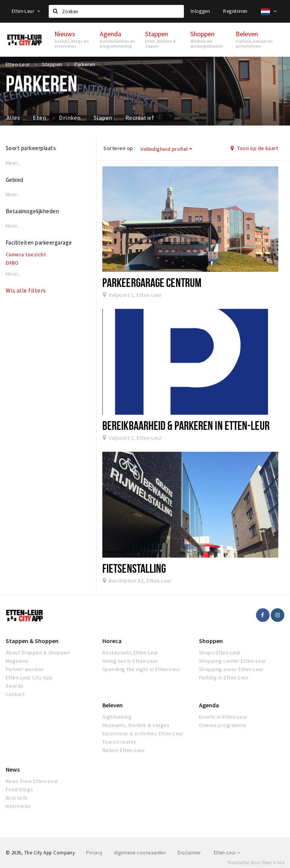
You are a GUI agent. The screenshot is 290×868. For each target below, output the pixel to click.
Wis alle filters (26, 290)
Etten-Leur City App (29, 677)
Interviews (19, 806)
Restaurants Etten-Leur (130, 653)
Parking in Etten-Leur (224, 677)
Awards (15, 686)
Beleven (113, 705)
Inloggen (200, 11)
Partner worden (25, 669)
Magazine (17, 661)
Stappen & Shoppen (32, 641)
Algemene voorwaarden (140, 853)
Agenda (209, 705)
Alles (13, 118)
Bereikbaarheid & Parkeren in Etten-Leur (186, 425)
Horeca (112, 641)
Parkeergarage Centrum (152, 282)
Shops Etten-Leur (220, 653)
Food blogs (19, 789)
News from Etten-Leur (32, 781)
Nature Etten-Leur (124, 750)
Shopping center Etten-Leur (232, 661)
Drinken (70, 118)
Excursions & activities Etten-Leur (143, 733)
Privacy (94, 853)
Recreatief (140, 118)
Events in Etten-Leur (223, 717)
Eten (39, 118)
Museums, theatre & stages (136, 725)
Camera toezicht (26, 254)
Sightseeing (117, 717)
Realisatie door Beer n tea (256, 863)
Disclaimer (189, 853)
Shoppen (211, 641)
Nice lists (17, 798)
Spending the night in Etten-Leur (141, 669)
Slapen (103, 118)
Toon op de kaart (254, 148)
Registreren (235, 11)
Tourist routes (120, 742)
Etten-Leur (26, 11)
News (13, 769)
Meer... (13, 163)
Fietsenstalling (134, 568)
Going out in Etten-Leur (130, 661)
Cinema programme (223, 725)
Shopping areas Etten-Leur (231, 669)
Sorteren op (118, 148)
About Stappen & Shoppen (38, 653)
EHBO (12, 263)
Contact (15, 694)
